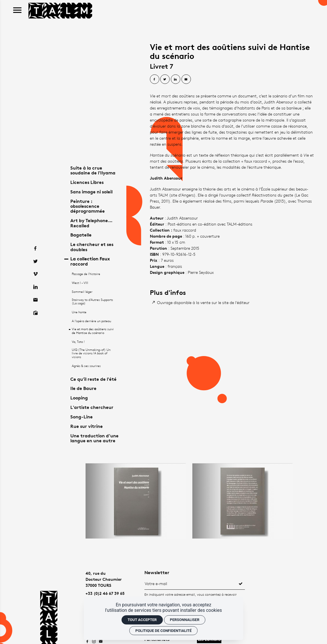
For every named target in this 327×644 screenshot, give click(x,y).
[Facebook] (35, 236)
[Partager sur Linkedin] (176, 79)
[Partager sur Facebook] (155, 79)
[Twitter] (35, 249)
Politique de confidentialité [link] (164, 631)
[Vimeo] (35, 262)
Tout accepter (142, 620)
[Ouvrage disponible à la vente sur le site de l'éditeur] (201, 302)
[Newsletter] (190, 583)
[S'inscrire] (241, 583)
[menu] (17, 10)
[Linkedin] (35, 275)
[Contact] (35, 288)
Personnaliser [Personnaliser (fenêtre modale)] (185, 620)
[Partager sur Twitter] (165, 79)
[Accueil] (60, 10)
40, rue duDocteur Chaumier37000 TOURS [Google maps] (104, 579)
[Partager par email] (186, 79)
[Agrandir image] (136, 501)
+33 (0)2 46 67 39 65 (105, 593)
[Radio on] (35, 301)
